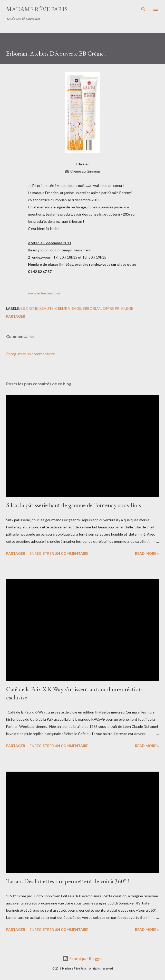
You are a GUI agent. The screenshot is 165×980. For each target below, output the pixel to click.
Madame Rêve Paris (37, 9)
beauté (47, 308)
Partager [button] (16, 316)
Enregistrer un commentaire (31, 354)
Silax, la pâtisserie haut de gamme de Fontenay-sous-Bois (74, 505)
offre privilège (118, 308)
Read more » (147, 553)
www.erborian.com (44, 293)
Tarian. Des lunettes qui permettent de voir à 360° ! (68, 881)
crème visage (68, 308)
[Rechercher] (143, 9)
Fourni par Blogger (83, 959)
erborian (92, 308)
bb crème (29, 308)
